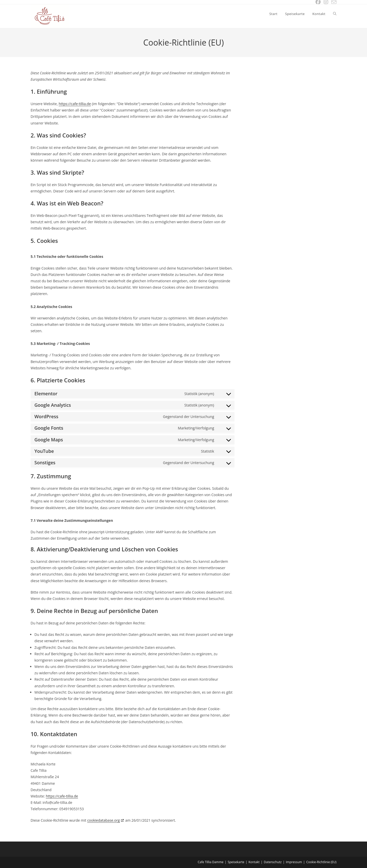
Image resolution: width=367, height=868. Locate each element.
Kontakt (254, 862)
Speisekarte (236, 862)
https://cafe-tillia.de (75, 104)
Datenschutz (273, 862)
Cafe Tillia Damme (211, 862)
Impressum (294, 862)
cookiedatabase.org (103, 820)
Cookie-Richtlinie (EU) (321, 862)
